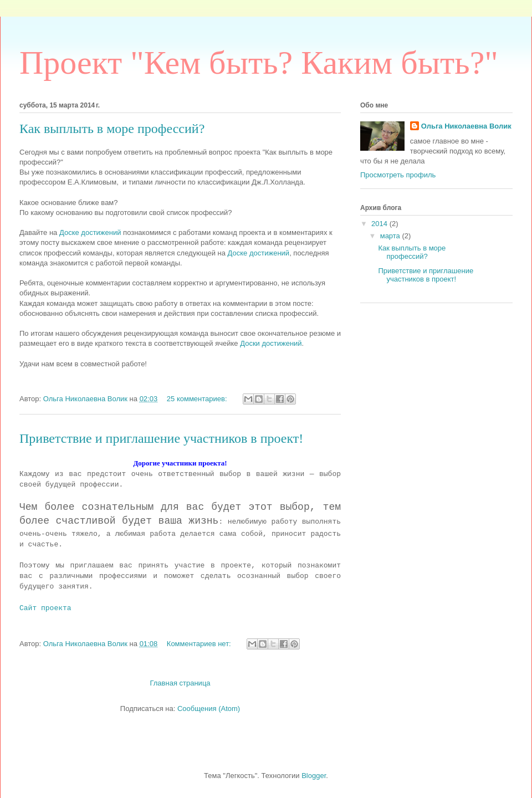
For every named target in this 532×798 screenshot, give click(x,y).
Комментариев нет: (200, 644)
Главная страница (180, 683)
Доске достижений (90, 232)
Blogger (314, 776)
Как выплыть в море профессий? (112, 129)
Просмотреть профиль (398, 175)
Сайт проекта (45, 608)
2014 (380, 224)
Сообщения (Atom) (209, 709)
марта (391, 236)
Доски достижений (271, 343)
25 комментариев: (198, 399)
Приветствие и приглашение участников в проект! (161, 438)
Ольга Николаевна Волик (466, 126)
